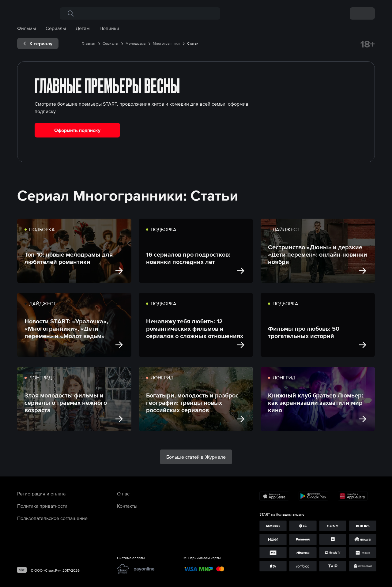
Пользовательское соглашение (52, 518)
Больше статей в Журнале (196, 457)
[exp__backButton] (38, 43)
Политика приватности (42, 506)
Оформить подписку (77, 130)
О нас (123, 494)
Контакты (127, 506)
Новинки (109, 28)
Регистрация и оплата (41, 494)
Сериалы (56, 28)
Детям (83, 28)
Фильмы (26, 28)
